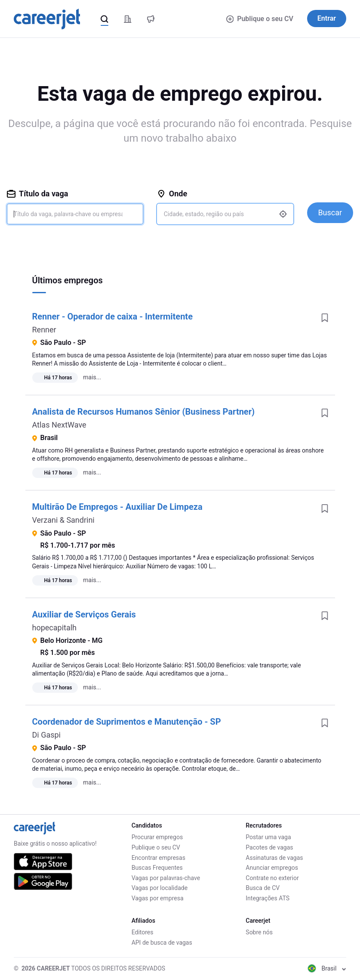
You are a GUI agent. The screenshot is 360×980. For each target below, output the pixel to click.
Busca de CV (263, 888)
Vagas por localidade (160, 888)
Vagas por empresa (158, 898)
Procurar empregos (157, 837)
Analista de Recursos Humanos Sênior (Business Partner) (144, 412)
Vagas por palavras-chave (166, 878)
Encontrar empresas (158, 858)
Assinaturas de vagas (274, 858)
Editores (143, 932)
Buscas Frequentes (157, 868)
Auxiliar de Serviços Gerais (84, 614)
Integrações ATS (268, 898)
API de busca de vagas (162, 943)
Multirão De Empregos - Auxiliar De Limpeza (117, 507)
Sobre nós (259, 932)
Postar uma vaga (268, 837)
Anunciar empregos (272, 868)
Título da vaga (37, 194)
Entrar (327, 18)
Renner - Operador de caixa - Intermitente (112, 316)
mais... (92, 377)
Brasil (327, 968)
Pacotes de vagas (269, 847)
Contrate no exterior (272, 878)
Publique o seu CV (260, 19)
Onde (172, 194)
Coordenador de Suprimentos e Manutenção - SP (127, 722)
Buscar (330, 212)
